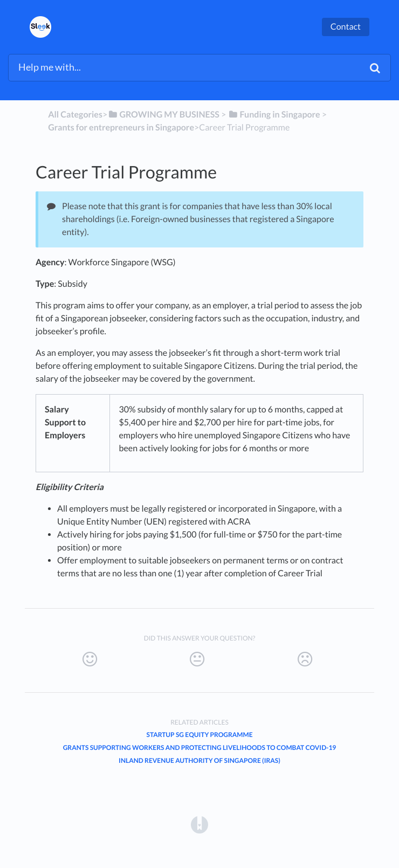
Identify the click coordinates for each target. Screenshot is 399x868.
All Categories (75, 115)
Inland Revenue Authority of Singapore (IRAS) (200, 760)
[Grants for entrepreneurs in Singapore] (121, 128)
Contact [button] (346, 27)
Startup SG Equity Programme (199, 735)
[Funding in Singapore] (274, 115)
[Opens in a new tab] (200, 824)
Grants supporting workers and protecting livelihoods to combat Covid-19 (200, 748)
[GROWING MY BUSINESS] (163, 115)
